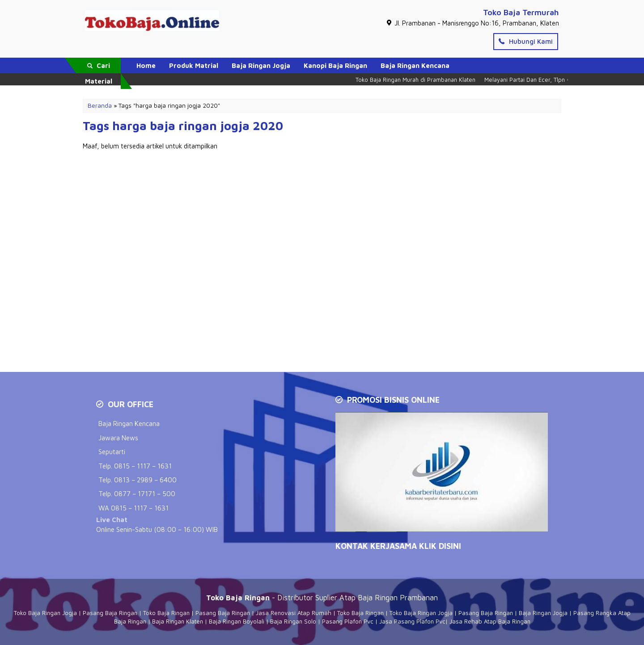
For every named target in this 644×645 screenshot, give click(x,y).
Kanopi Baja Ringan (335, 65)
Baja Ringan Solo (293, 621)
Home (146, 65)
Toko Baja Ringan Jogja (45, 613)
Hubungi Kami (526, 41)
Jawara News (118, 438)
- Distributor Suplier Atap (282, 597)
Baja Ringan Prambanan (398, 597)
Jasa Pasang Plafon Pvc (412, 621)
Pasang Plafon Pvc (348, 621)
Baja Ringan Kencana (415, 65)
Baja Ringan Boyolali (237, 621)
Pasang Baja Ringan (110, 613)
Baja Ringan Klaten (178, 621)
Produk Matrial (194, 65)
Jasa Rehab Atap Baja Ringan (490, 621)
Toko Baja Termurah (521, 12)
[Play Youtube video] (443, 473)
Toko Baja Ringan (166, 613)
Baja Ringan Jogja (261, 65)
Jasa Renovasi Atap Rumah (294, 613)
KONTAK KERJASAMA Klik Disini (398, 546)
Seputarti (112, 452)
